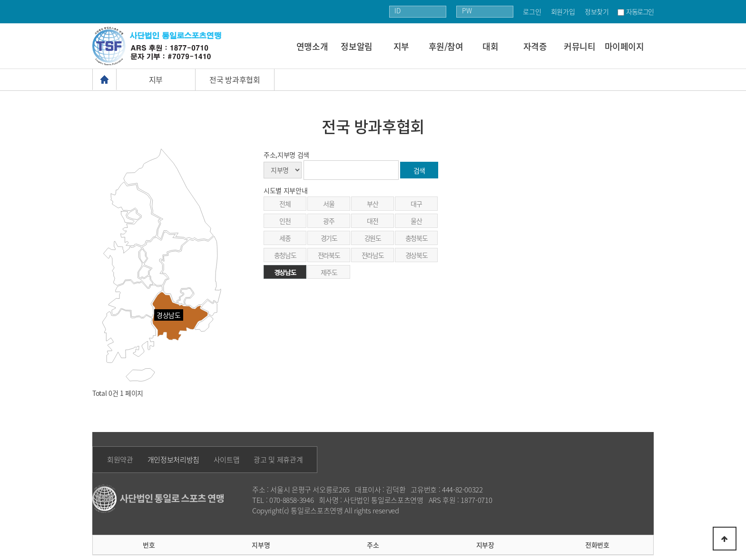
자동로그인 (640, 11)
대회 (490, 46)
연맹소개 (312, 46)
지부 (401, 46)
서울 (329, 204)
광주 (329, 221)
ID (397, 10)
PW (467, 10)
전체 (285, 204)
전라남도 (373, 255)
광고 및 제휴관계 (278, 460)
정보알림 (357, 46)
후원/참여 (446, 46)
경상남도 (285, 272)
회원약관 (120, 460)
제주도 (329, 272)
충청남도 (285, 255)
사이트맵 (227, 460)
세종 (285, 238)
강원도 (373, 238)
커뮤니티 (580, 46)
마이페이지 (624, 46)
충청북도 (416, 238)
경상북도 (416, 255)
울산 (416, 221)
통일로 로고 (160, 46)
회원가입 (563, 11)
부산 (372, 204)
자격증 (535, 46)
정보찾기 (597, 11)
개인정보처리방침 (173, 460)
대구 (416, 204)
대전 (372, 221)
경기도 (329, 238)
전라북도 (329, 255)
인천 (285, 221)
